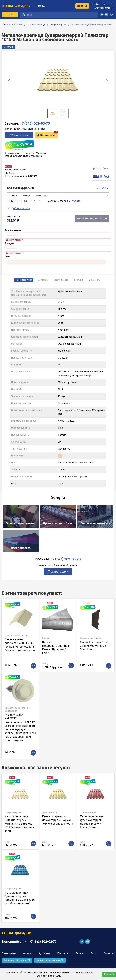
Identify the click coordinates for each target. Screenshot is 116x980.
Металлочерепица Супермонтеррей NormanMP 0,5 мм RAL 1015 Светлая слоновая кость (19, 824)
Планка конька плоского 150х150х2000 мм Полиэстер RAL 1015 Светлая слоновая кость (20, 645)
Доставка (44, 953)
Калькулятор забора (17, 960)
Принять (109, 974)
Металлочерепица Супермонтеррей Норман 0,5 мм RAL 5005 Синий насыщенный (20, 898)
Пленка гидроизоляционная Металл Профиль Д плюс (56, 648)
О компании (9, 953)
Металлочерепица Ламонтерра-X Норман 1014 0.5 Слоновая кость (57, 820)
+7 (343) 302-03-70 (102, 4)
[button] (9, 81)
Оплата (27, 953)
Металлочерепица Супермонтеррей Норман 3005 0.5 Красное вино (92, 822)
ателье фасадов (16, 6)
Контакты (63, 953)
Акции (79, 953)
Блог (93, 953)
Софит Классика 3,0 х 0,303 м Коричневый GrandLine (94, 646)
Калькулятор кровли (50, 960)
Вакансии (109, 953)
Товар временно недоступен (92, 219)
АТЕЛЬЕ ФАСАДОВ (16, 933)
